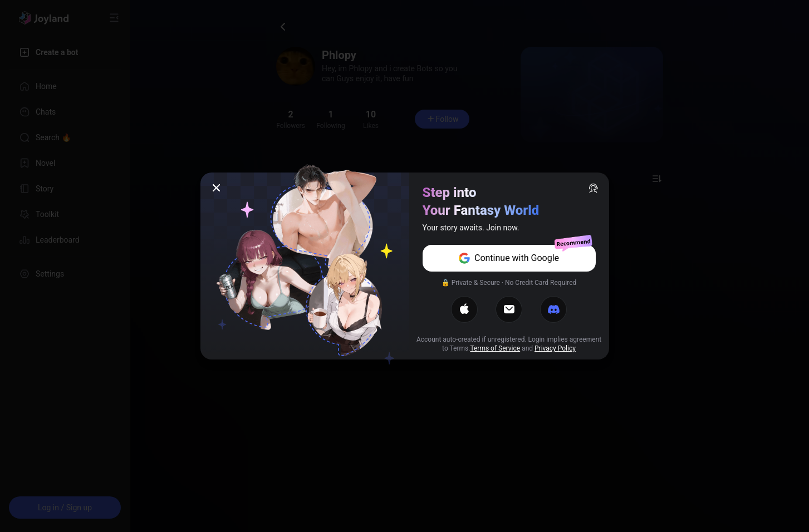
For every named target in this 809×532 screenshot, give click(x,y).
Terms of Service (495, 348)
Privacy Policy (555, 348)
